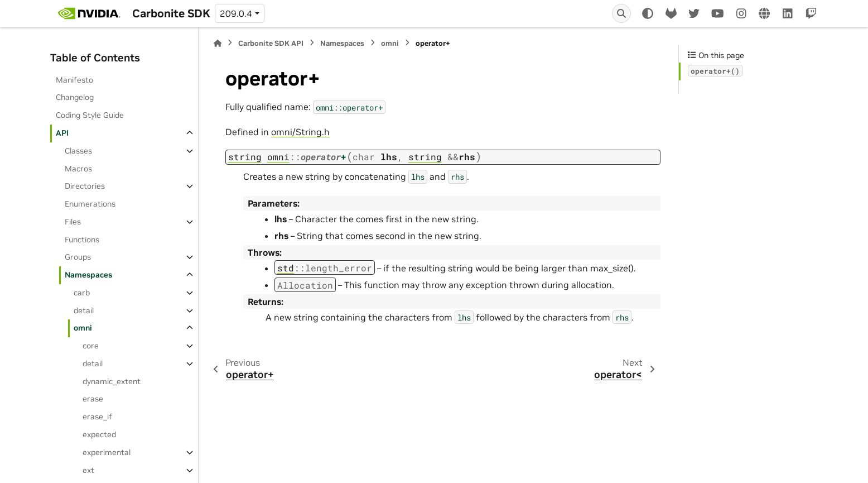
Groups (78, 257)
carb (82, 293)
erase (93, 399)
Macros (78, 169)
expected (99, 434)
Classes (78, 151)
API (62, 133)
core (91, 346)
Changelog (75, 97)
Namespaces (88, 275)
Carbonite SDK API (271, 43)
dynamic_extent (112, 381)
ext (88, 470)
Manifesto (74, 80)
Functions (82, 240)
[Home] (218, 43)
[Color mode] (648, 13)
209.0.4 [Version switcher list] (236, 13)
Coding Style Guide (90, 115)
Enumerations (90, 204)
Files (73, 222)
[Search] (621, 13)
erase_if (97, 417)
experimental (107, 452)
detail (84, 310)
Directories (85, 186)
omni (83, 328)
